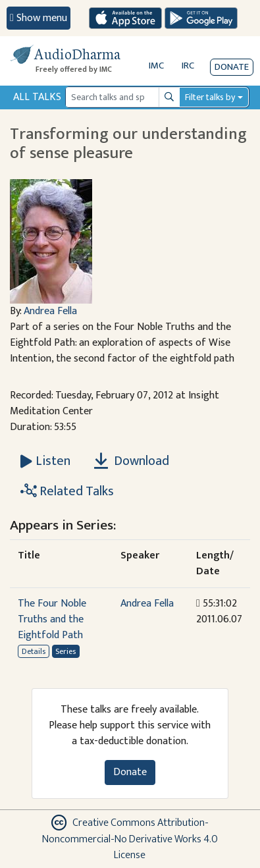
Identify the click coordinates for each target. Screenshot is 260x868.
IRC (188, 66)
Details (34, 651)
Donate (232, 67)
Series (65, 651)
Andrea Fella (50, 311)
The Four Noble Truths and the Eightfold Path (52, 619)
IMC (156, 66)
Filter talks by (210, 97)
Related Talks (67, 491)
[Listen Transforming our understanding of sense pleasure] (45, 461)
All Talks (37, 97)
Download (132, 461)
